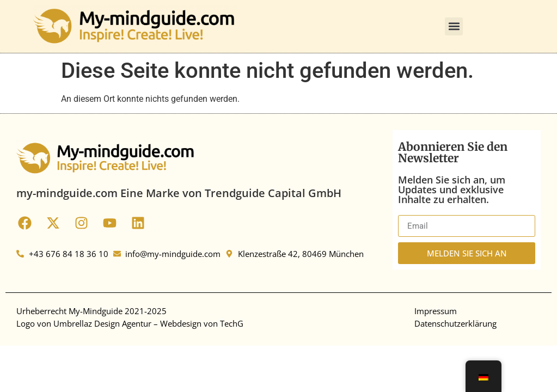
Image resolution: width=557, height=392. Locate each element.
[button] (454, 26)
